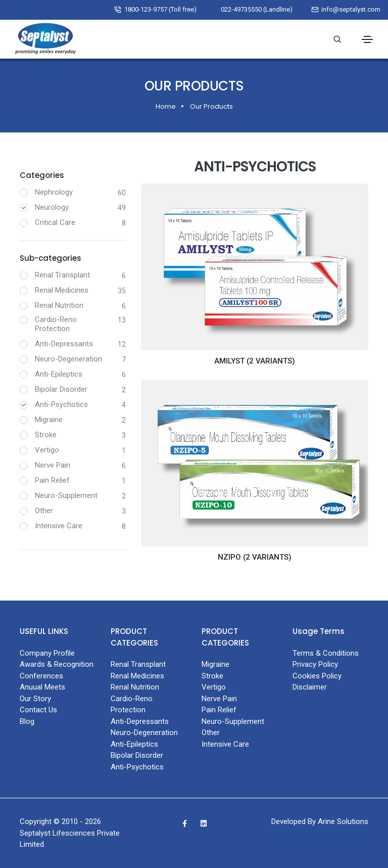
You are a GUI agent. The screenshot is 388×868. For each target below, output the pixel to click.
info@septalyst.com (351, 9)
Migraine (49, 420)
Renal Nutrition (59, 305)
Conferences (41, 676)
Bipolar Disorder (61, 389)
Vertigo (47, 450)
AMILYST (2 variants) (255, 361)
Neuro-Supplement (66, 495)
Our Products (211, 106)
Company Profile (47, 653)
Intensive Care (59, 526)
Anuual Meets (42, 687)
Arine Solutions (343, 821)
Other (44, 511)
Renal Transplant (62, 275)
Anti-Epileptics (59, 374)
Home (166, 106)
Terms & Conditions (326, 653)
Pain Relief (52, 480)
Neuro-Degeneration (68, 359)
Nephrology (54, 192)
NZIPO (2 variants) (255, 557)
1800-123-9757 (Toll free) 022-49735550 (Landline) (208, 9)
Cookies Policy (317, 676)
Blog (27, 721)
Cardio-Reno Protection (56, 324)
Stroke (46, 435)
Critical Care (55, 222)
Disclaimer (310, 687)
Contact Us (38, 710)
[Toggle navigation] (367, 39)
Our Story (35, 699)
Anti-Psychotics (61, 404)
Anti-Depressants (64, 344)
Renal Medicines (62, 290)
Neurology (52, 207)
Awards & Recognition (57, 664)
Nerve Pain (53, 465)
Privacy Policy (315, 664)
